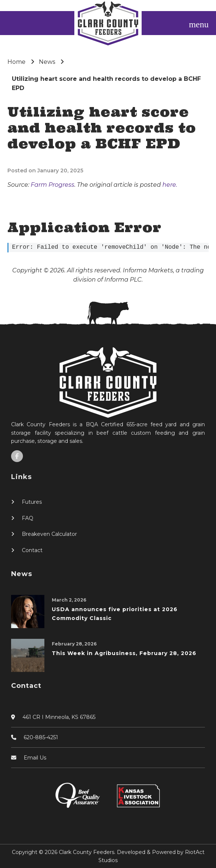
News (47, 62)
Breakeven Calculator (49, 534)
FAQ (28, 518)
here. (170, 185)
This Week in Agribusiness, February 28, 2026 (124, 653)
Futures (32, 502)
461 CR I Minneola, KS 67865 (59, 717)
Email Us (35, 758)
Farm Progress (53, 185)
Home (16, 62)
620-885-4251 (41, 737)
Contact (32, 550)
